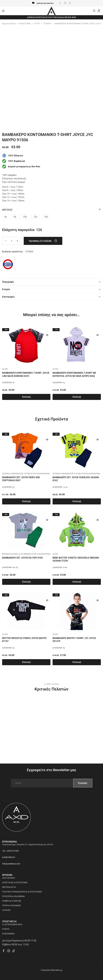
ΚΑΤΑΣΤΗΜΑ (25, 24)
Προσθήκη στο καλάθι (43, 241)
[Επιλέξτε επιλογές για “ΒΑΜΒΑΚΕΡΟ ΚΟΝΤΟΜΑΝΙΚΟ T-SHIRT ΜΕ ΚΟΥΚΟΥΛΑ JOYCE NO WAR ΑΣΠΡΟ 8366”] (77, 397)
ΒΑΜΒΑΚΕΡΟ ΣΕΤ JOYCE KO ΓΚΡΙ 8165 (22, 558)
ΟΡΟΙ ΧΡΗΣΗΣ (9, 878)
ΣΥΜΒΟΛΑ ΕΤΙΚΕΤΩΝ (12, 901)
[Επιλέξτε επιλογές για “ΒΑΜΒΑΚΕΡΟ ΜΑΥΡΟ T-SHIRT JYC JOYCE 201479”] (77, 662)
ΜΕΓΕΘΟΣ (7, 210)
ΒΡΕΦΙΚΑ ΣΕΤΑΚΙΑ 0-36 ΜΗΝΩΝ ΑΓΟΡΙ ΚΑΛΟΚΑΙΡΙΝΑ (26, 554)
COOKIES (6, 910)
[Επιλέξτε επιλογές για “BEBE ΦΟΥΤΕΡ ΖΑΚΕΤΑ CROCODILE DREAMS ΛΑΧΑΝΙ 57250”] (77, 582)
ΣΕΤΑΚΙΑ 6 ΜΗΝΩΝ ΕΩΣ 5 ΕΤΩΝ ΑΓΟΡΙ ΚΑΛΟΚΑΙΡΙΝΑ (26, 474)
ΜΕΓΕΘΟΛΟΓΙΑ (9, 887)
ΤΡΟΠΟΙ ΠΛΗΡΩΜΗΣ (11, 905)
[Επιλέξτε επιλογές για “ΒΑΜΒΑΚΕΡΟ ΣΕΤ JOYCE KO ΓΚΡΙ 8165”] (26, 582)
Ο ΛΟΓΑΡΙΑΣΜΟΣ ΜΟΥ (12, 924)
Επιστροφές (51, 297)
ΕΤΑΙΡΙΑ (6, 929)
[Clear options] (100, 210)
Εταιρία (51, 289)
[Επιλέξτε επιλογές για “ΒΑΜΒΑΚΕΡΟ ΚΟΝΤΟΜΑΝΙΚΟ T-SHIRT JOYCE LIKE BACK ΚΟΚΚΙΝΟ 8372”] (26, 397)
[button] (6, 217)
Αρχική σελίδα (9, 24)
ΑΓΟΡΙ (37, 24)
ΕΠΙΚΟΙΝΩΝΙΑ (8, 934)
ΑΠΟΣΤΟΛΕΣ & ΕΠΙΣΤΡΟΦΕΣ (15, 883)
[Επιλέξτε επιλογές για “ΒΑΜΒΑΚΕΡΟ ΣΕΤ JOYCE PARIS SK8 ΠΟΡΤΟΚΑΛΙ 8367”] (26, 501)
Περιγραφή (51, 282)
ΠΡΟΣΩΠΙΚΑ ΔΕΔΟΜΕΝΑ (13, 896)
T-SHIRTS (47, 24)
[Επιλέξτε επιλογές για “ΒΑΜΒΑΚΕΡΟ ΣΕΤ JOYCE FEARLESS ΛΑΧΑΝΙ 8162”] (77, 501)
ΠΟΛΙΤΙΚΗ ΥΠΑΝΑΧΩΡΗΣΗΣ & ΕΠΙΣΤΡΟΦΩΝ (22, 892)
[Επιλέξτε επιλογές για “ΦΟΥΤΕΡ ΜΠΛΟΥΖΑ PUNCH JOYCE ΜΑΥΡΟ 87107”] (26, 662)
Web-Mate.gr (57, 970)
